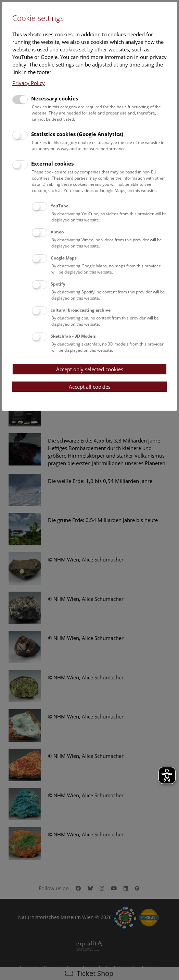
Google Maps (64, 258)
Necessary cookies (55, 98)
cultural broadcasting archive (81, 310)
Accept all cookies (90, 387)
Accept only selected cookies (90, 369)
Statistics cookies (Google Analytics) (77, 134)
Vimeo (57, 232)
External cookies (52, 164)
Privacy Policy (29, 83)
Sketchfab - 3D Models (73, 336)
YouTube (60, 206)
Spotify (58, 284)
